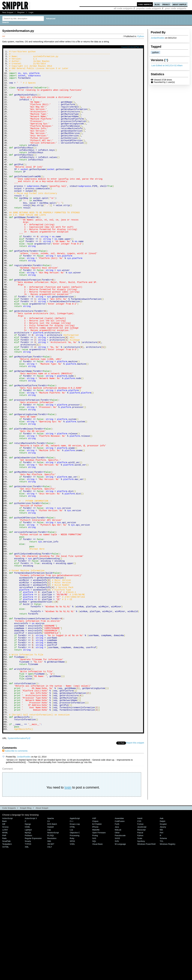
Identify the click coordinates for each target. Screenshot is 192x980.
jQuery (163, 954)
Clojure (95, 949)
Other (117, 960)
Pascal (140, 960)
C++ (72, 949)
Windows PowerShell (146, 972)
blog (157, 4)
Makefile (96, 957)
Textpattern (7, 972)
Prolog (95, 963)
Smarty (28, 969)
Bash (4, 949)
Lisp (49, 957)
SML (49, 969)
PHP (4, 963)
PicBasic (28, 963)
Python (141, 36)
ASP (94, 946)
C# (49, 949)
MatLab (118, 957)
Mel (161, 957)
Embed (131, 47)
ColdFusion (120, 949)
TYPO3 (28, 972)
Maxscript (141, 957)
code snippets (145, 4)
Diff (4, 952)
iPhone (95, 954)
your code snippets (176, 8)
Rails (4, 966)
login (68, 915)
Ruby (72, 966)
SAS (94, 966)
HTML (72, 954)
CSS (139, 949)
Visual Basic (97, 972)
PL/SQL (51, 963)
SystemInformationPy (18, 866)
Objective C (75, 960)
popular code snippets (149, 8)
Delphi (163, 949)
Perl (161, 960)
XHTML (6, 974)
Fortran (140, 952)
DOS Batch (52, 952)
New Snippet (8, 12)
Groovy (5, 954)
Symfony (141, 969)
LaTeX (5, 957)
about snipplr (179, 4)
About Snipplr (42, 935)
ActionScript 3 (31, 946)
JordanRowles (158, 38)
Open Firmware (99, 960)
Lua (71, 957)
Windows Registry (168, 972)
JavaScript (142, 954)
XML (27, 974)
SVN (117, 969)
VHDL (72, 972)
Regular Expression (33, 966)
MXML (5, 960)
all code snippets (123, 8)
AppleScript (75, 946)
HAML (27, 954)
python (155, 52)
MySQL (28, 960)
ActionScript (7, 946)
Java (117, 954)
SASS (117, 966)
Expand (124, 47)
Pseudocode (120, 963)
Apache (51, 946)
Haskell (50, 954)
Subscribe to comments (15, 878)
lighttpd (28, 957)
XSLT (50, 974)
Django (28, 952)
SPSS (72, 969)
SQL (94, 969)
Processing (75, 963)
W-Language (120, 972)
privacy (166, 4)
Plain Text (139, 47)
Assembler (119, 946)
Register (21, 12)
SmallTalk (6, 969)
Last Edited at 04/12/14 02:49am (167, 65)
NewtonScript (53, 960)
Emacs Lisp (75, 952)
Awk (162, 946)
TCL (162, 969)
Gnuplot (163, 952)
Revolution (52, 966)
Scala (140, 966)
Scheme (163, 966)
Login (31, 12)
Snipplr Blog (26, 935)
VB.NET (51, 972)
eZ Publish (97, 952)
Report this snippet (135, 870)
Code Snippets (9, 935)
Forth (117, 952)
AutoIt (140, 946)
